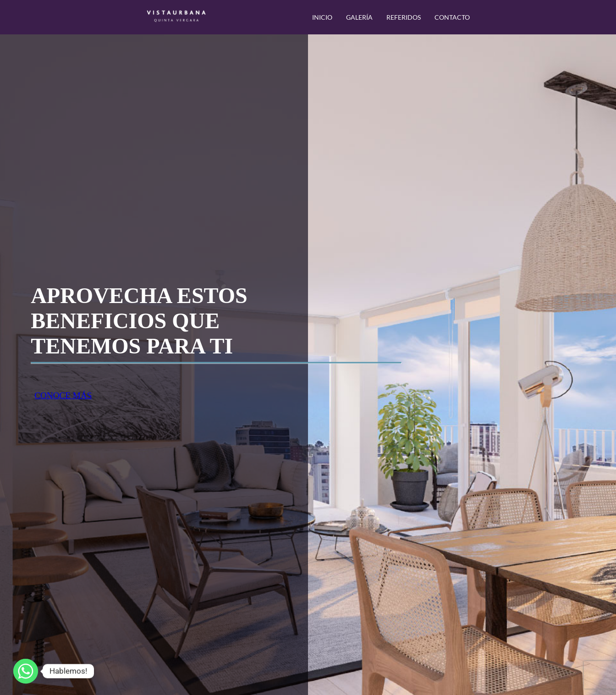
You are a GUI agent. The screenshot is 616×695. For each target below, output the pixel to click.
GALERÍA (359, 17)
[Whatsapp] (26, 671)
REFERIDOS (404, 17)
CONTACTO (452, 17)
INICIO (322, 17)
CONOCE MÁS (63, 395)
